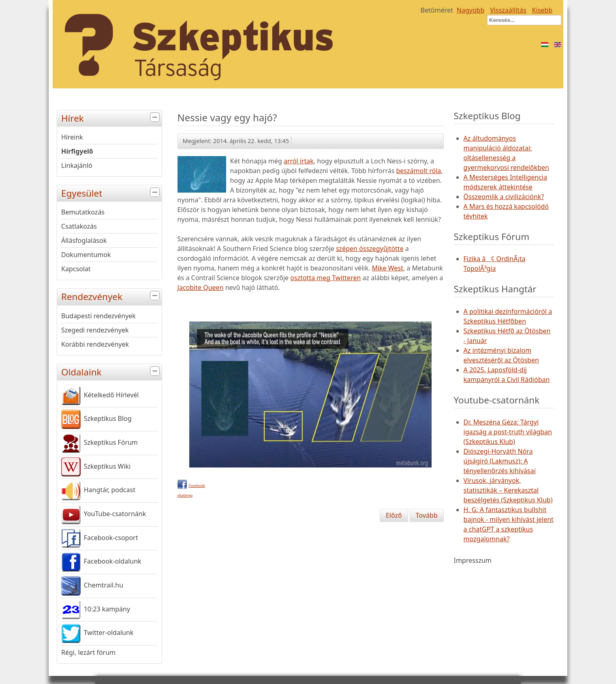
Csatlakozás (79, 226)
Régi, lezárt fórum (88, 652)
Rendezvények (111, 296)
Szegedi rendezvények (95, 330)
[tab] (156, 117)
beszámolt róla (418, 171)
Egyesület (111, 192)
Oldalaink (111, 371)
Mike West (387, 268)
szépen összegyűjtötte (370, 249)
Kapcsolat (76, 269)
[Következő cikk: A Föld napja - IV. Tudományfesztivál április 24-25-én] (427, 515)
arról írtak (299, 161)
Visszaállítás (508, 10)
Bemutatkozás (83, 212)
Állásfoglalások (84, 240)
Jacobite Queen (201, 287)
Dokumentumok (86, 255)
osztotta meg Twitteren (325, 278)
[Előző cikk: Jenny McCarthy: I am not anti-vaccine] (394, 515)
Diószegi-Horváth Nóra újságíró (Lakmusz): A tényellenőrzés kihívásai (500, 461)
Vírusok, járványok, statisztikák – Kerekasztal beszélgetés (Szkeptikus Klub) (508, 490)
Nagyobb (471, 10)
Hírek (111, 117)
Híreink (72, 137)
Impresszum (473, 560)
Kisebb (542, 10)
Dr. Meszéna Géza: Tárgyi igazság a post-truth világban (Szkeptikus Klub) (508, 432)
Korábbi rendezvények (95, 344)
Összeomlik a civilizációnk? (504, 197)
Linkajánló (77, 165)
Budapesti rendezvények (98, 316)
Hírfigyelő (77, 151)
